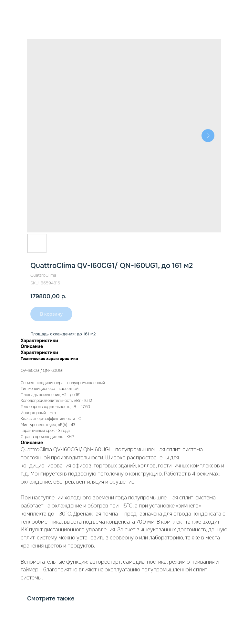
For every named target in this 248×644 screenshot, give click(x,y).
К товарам (21, 9)
